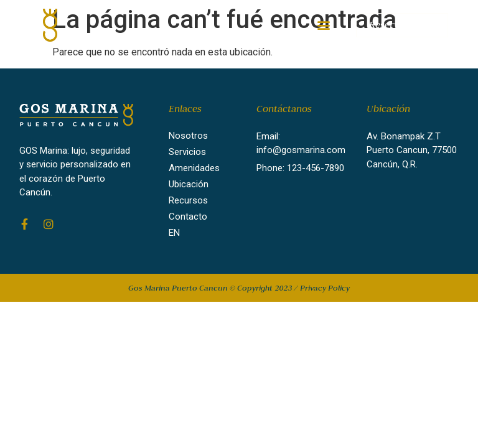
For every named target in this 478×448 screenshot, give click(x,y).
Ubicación (189, 184)
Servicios (187, 152)
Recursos (188, 200)
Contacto (188, 217)
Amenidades (194, 168)
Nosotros (188, 136)
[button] (324, 25)
